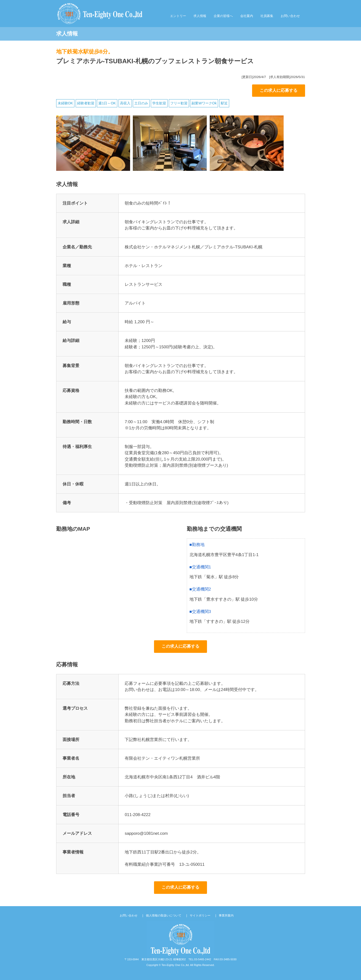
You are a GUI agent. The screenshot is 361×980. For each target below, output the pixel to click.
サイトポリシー (200, 916)
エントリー (178, 16)
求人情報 (200, 16)
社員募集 (267, 16)
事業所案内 (226, 916)
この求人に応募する (279, 90)
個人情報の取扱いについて (164, 916)
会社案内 (247, 16)
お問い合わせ (290, 16)
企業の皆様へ (223, 16)
